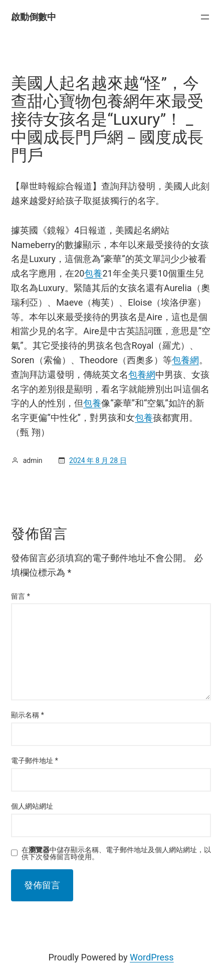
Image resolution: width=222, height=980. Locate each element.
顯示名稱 (28, 715)
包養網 (185, 360)
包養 (93, 273)
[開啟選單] (205, 17)
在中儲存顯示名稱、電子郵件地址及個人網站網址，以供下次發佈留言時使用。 (116, 853)
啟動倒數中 (34, 17)
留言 (21, 596)
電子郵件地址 (35, 761)
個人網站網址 (32, 806)
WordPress (152, 957)
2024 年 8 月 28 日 (98, 460)
